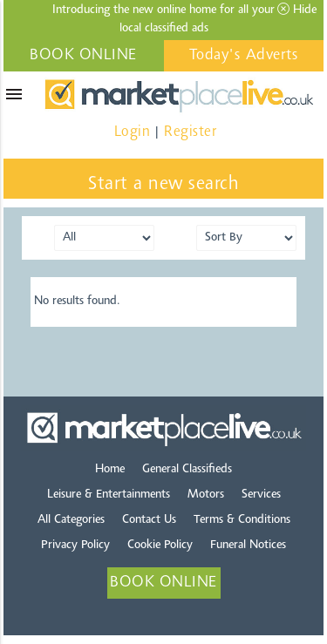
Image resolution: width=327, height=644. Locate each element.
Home (110, 470)
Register (190, 132)
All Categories (71, 520)
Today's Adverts (244, 56)
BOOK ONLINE (83, 56)
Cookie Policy (160, 546)
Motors (206, 495)
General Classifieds (187, 470)
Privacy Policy (75, 546)
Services (261, 495)
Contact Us (149, 520)
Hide (297, 10)
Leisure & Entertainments (109, 495)
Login (133, 132)
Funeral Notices (248, 546)
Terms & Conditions (242, 520)
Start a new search (163, 185)
